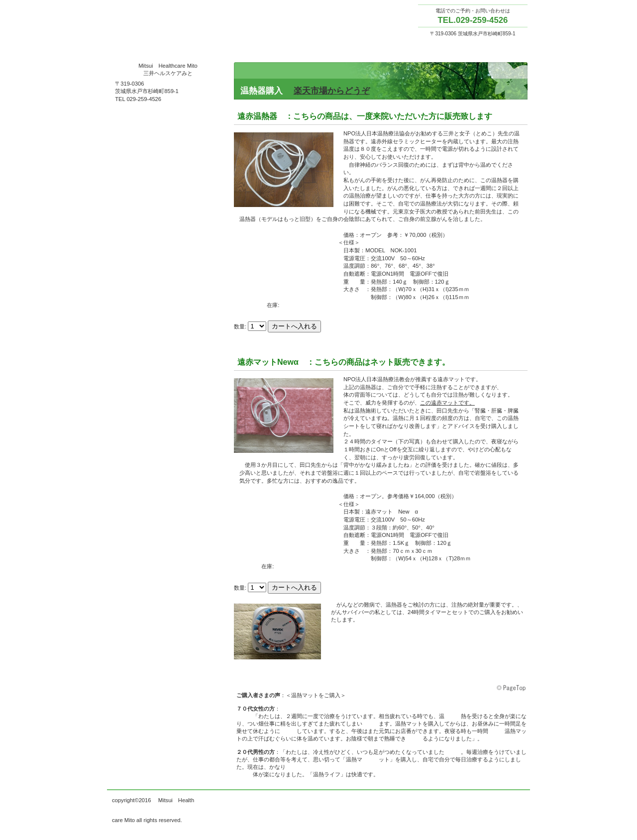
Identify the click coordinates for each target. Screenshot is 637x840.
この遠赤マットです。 (447, 403)
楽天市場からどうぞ (332, 91)
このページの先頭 (512, 688)
